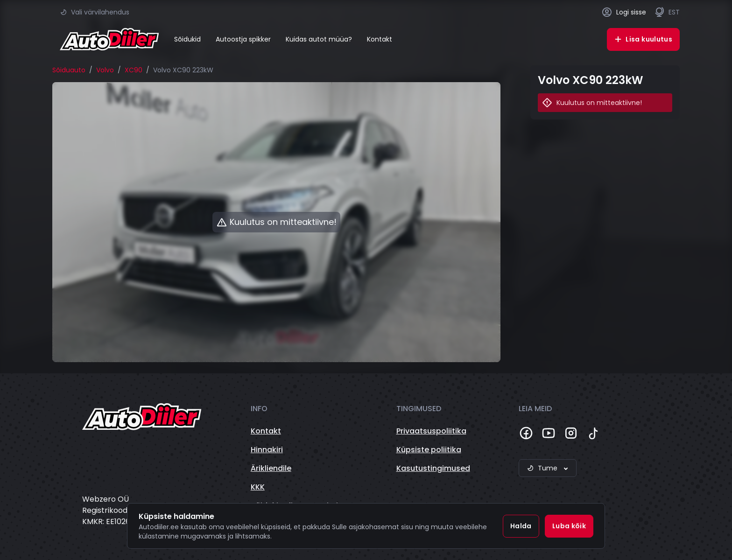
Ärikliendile (271, 468)
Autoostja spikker (243, 39)
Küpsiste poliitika (429, 450)
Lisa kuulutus (643, 39)
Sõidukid (187, 39)
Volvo (105, 70)
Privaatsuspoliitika (431, 431)
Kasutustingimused (433, 468)
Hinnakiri (267, 450)
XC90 (134, 70)
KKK (258, 487)
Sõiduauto (69, 70)
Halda (521, 526)
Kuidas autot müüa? (319, 39)
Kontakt (380, 39)
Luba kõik (569, 526)
